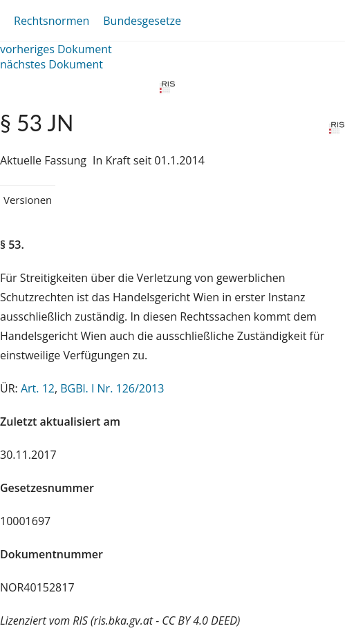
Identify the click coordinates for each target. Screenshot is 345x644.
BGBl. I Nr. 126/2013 (112, 388)
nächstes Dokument (52, 64)
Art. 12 (38, 388)
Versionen (28, 200)
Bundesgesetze (142, 21)
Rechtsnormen (52, 21)
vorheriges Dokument (56, 49)
